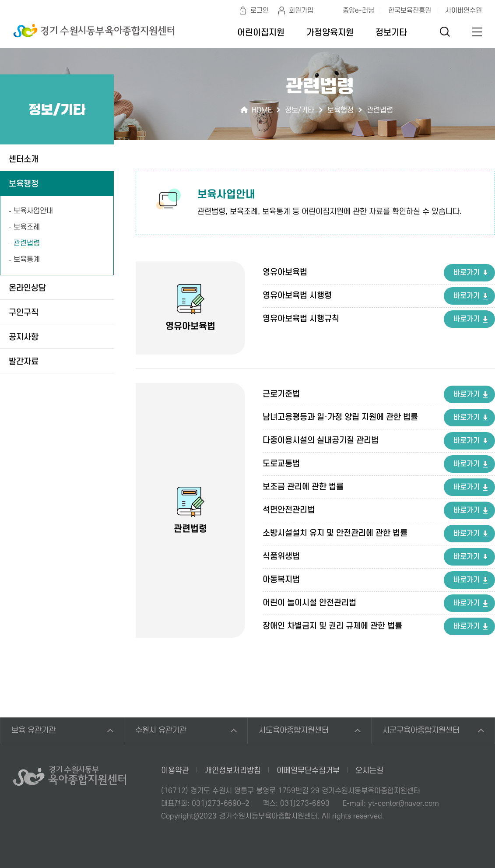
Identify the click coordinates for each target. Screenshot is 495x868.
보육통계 (27, 260)
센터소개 (24, 160)
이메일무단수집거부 (308, 771)
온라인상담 (27, 288)
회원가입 (301, 11)
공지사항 (24, 337)
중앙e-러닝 (358, 11)
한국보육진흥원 (410, 11)
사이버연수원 (463, 11)
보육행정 (24, 184)
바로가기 (467, 273)
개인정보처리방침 (233, 771)
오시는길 (369, 771)
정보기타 (391, 33)
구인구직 (24, 313)
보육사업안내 (33, 211)
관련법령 (27, 243)
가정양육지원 (330, 33)
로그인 (260, 11)
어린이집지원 (261, 33)
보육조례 (27, 227)
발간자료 (24, 362)
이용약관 (175, 771)
